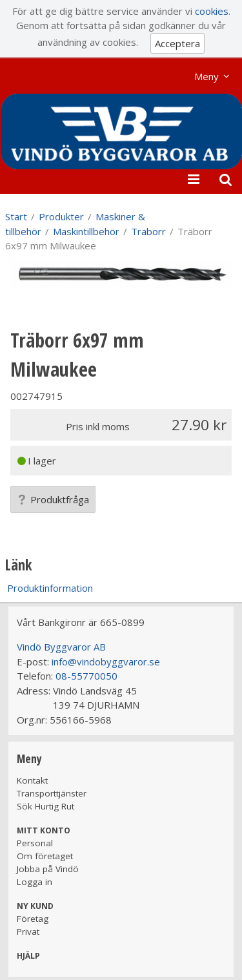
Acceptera (177, 43)
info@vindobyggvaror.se (106, 662)
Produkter (61, 216)
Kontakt (32, 780)
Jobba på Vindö (48, 869)
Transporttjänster (52, 793)
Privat (28, 932)
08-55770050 (86, 676)
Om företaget (45, 856)
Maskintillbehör (86, 231)
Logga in (35, 882)
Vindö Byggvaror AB (61, 647)
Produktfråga (53, 499)
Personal (35, 843)
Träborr (148, 231)
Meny (207, 76)
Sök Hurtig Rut (45, 806)
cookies (212, 11)
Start (16, 216)
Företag (33, 919)
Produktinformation (50, 588)
